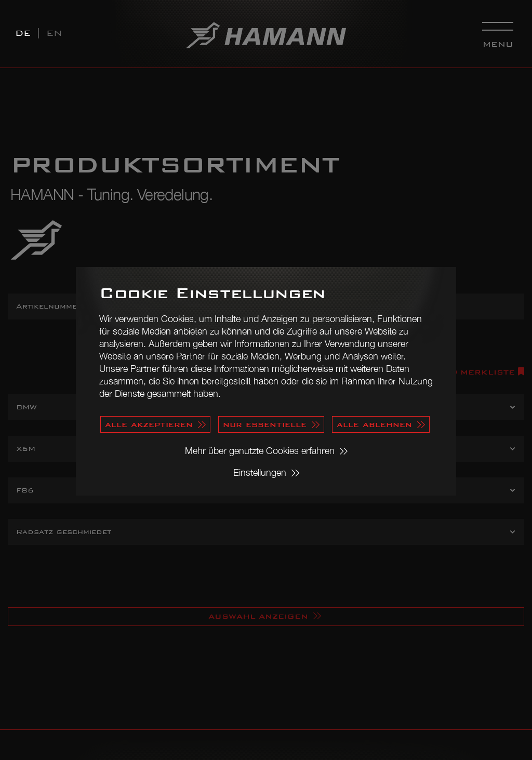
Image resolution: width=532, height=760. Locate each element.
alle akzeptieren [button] (149, 424)
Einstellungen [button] (260, 472)
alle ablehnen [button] (374, 424)
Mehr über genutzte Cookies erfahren (260, 451)
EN (54, 33)
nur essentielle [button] (265, 424)
